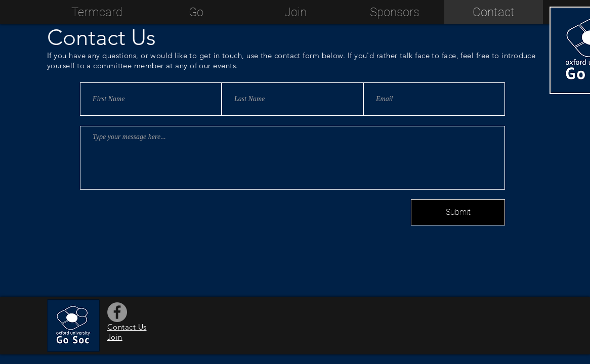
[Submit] (458, 212)
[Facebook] (117, 312)
